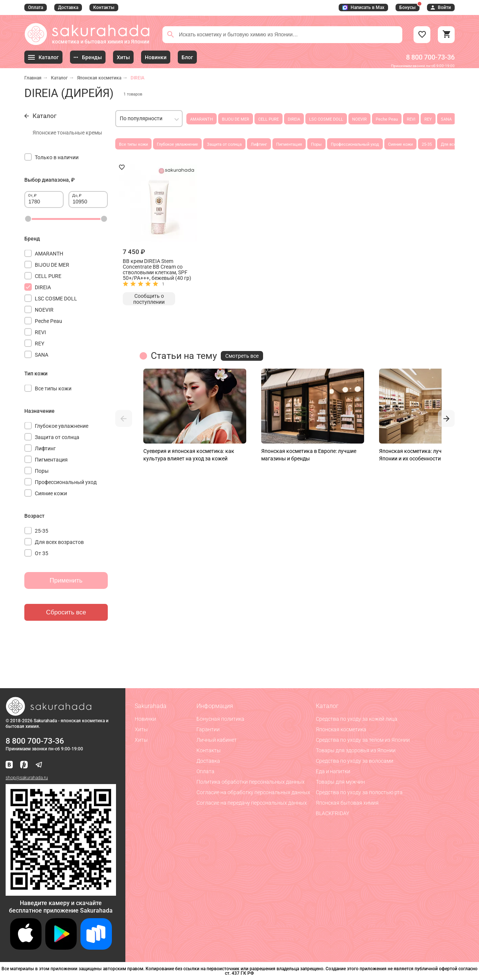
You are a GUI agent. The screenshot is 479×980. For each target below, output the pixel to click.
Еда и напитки (333, 771)
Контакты (104, 7)
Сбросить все (66, 612)
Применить (66, 580)
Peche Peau (387, 119)
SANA (446, 119)
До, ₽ (77, 195)
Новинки (145, 719)
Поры (316, 144)
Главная (33, 78)
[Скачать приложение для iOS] (26, 948)
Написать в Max (363, 7)
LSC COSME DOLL (326, 119)
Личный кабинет (217, 740)
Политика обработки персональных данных (251, 782)
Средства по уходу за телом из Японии (363, 740)
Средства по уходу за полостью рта (359, 792)
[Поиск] (171, 34)
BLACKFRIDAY (332, 813)
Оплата (36, 7)
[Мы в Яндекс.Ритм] (24, 765)
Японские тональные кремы (67, 133)
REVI (411, 119)
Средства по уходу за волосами (355, 761)
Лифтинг (259, 144)
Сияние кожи (400, 144)
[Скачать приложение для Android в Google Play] (61, 948)
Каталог (59, 78)
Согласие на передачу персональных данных (252, 803)
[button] (124, 419)
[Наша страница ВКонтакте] (9, 765)
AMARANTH (202, 119)
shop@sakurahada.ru (27, 778)
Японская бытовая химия (347, 803)
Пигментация (289, 144)
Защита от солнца (224, 144)
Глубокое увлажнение (177, 144)
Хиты (141, 729)
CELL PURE (269, 119)
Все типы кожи (133, 144)
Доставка (68, 7)
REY (428, 119)
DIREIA (294, 119)
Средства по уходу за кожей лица (357, 719)
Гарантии (208, 729)
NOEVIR (359, 119)
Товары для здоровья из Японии (356, 750)
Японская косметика (99, 78)
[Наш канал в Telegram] (39, 765)
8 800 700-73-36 (430, 57)
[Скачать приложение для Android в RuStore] (61, 893)
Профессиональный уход (355, 144)
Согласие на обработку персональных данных (253, 792)
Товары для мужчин (340, 782)
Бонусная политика (220, 719)
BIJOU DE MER (236, 119)
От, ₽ (32, 195)
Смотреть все (242, 356)
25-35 (427, 144)
